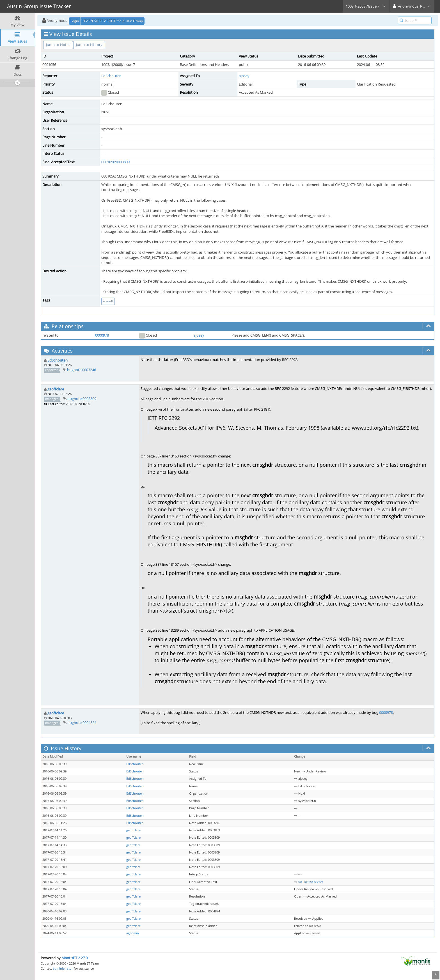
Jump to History (89, 45)
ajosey (244, 76)
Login (75, 21)
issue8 (108, 301)
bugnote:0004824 (82, 723)
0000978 (102, 335)
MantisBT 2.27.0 (75, 958)
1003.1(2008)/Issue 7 (366, 6)
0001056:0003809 (115, 162)
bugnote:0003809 (82, 399)
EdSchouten (111, 76)
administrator (63, 968)
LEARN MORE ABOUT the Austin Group (113, 21)
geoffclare (56, 389)
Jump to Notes (58, 45)
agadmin (133, 933)
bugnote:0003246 (82, 370)
